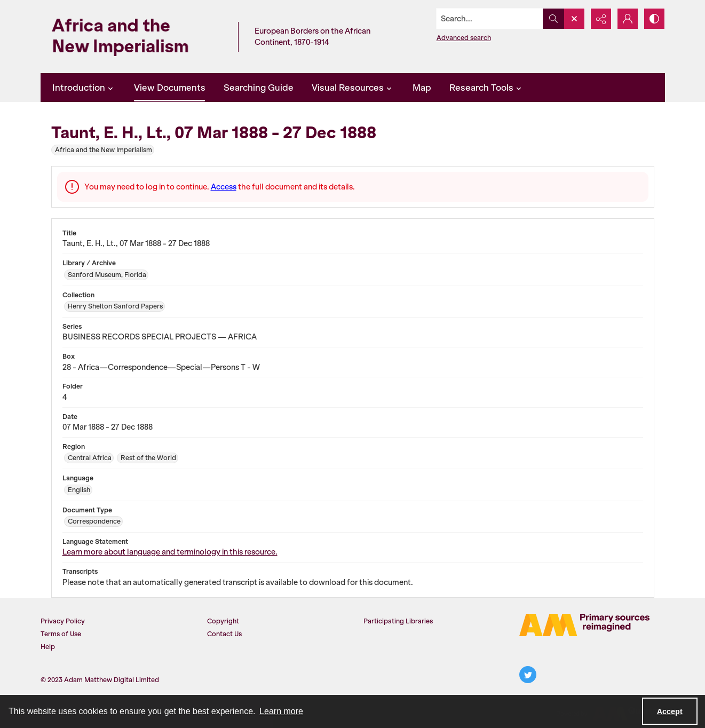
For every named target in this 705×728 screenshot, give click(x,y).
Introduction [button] (84, 88)
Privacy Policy (63, 621)
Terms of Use (61, 634)
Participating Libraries (398, 621)
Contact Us (224, 634)
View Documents (170, 88)
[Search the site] (489, 19)
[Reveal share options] (601, 19)
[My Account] (628, 19)
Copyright (223, 621)
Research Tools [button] (487, 88)
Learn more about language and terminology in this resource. (170, 552)
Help (48, 647)
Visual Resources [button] (353, 88)
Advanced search (464, 38)
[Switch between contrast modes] (654, 19)
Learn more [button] (281, 711)
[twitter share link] (528, 675)
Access (224, 187)
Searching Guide (259, 88)
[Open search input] (574, 19)
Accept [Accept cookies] (670, 711)
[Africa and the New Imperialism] (137, 37)
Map (422, 88)
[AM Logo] (584, 625)
